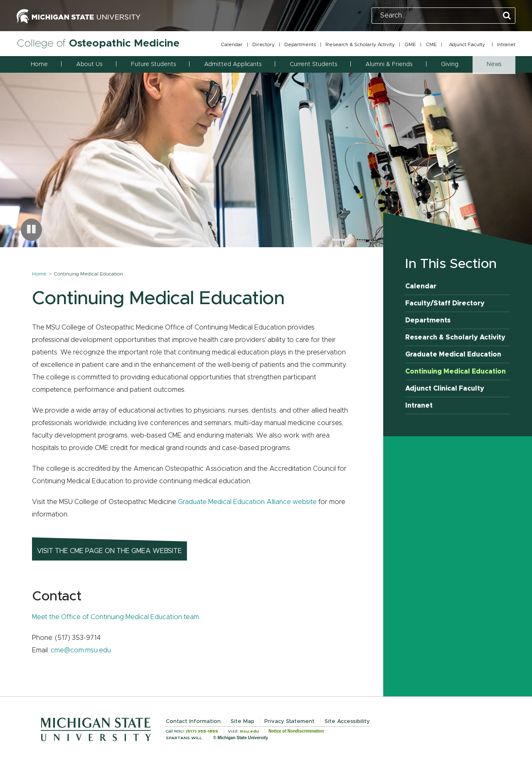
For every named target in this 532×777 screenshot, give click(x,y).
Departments (300, 44)
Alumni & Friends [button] (389, 64)
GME (410, 44)
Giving (450, 64)
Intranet (506, 44)
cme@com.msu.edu (81, 650)
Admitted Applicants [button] (233, 64)
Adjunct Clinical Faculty (445, 388)
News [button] (494, 64)
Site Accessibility (347, 722)
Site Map (243, 722)
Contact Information (193, 722)
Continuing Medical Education (456, 371)
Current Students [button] (313, 64)
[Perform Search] (507, 16)
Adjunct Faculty (467, 44)
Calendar (232, 44)
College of (98, 43)
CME (431, 44)
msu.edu (249, 731)
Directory (264, 44)
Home (39, 64)
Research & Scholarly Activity (360, 44)
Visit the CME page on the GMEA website (110, 551)
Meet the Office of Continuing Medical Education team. (116, 617)
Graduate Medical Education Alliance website (247, 502)
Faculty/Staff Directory (445, 303)
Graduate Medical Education (453, 354)
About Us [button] (89, 64)
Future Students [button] (153, 64)
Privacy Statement (289, 722)
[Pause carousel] (31, 230)
